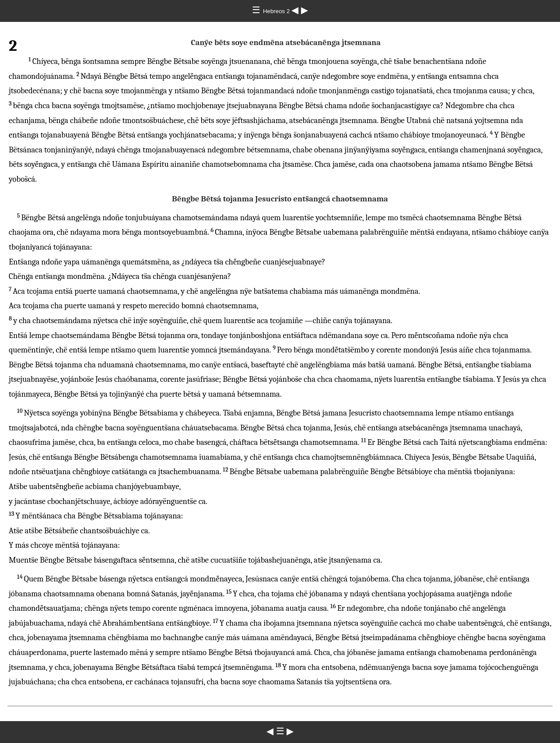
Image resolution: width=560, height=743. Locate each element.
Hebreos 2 (277, 11)
